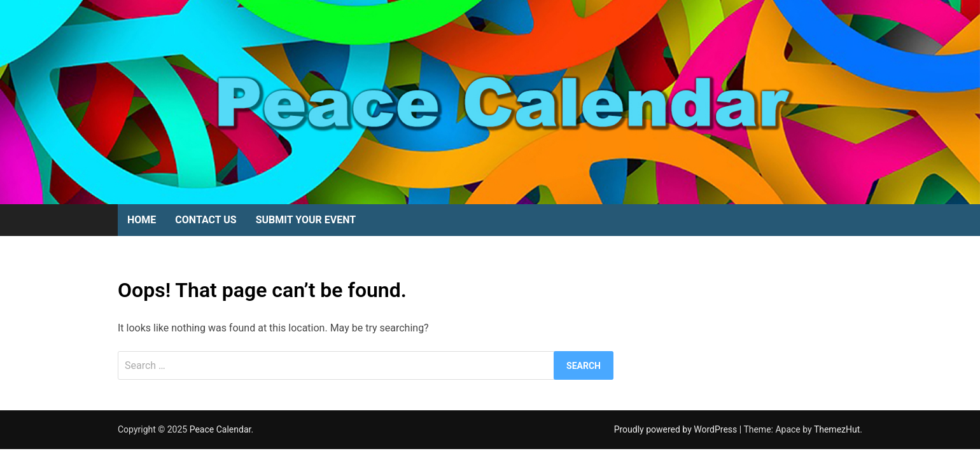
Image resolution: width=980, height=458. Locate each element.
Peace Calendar (220, 429)
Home (142, 220)
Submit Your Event (306, 220)
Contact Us (206, 220)
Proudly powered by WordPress (677, 429)
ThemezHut (837, 429)
